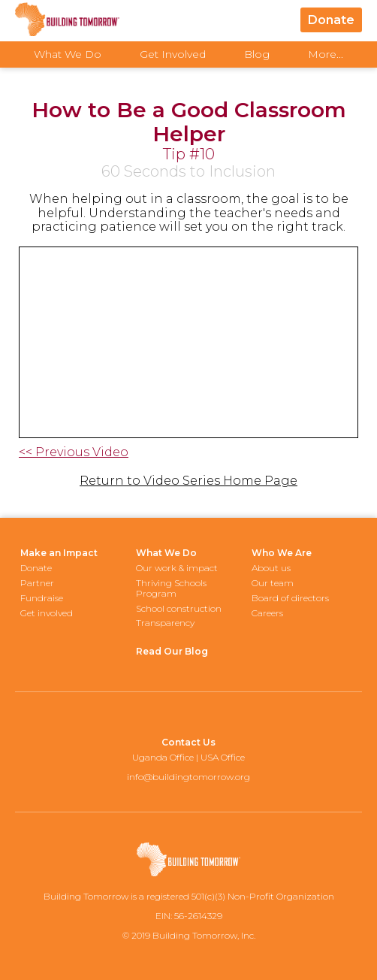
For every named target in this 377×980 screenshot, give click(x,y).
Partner (37, 583)
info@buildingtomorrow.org (188, 777)
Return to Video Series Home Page (188, 481)
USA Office (223, 757)
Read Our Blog (172, 651)
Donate (331, 20)
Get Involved (173, 54)
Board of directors (290, 598)
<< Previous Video (74, 452)
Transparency (165, 623)
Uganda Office (163, 757)
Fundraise (42, 598)
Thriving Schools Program (171, 588)
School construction (179, 608)
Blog (257, 54)
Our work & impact (177, 568)
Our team (273, 583)
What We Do (68, 54)
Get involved (47, 613)
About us (271, 568)
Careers (267, 613)
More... (326, 54)
